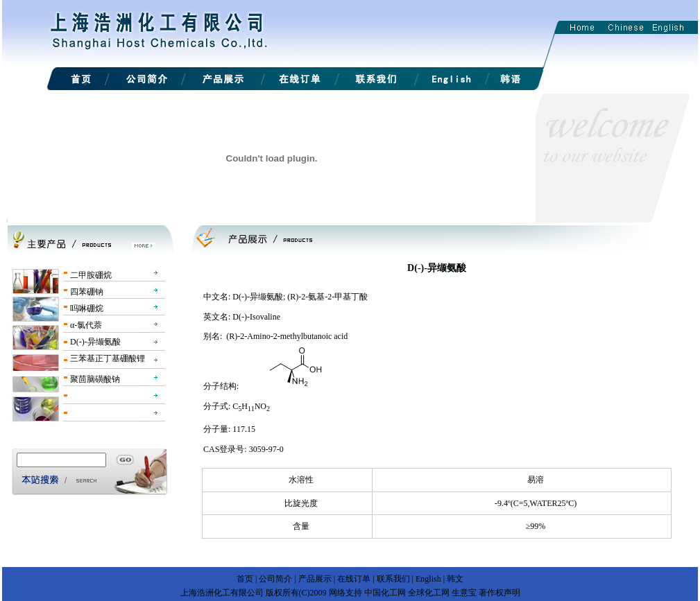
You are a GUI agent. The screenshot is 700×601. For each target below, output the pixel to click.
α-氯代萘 (86, 325)
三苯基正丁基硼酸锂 (108, 358)
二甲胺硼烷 (91, 275)
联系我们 (393, 579)
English (428, 579)
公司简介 (275, 579)
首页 (245, 579)
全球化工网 (429, 593)
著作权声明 (500, 593)
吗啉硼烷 (87, 308)
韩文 (455, 579)
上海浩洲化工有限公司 (222, 593)
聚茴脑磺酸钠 (95, 379)
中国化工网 (385, 593)
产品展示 (315, 579)
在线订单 (354, 579)
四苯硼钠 (87, 292)
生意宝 (464, 593)
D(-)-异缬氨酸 (95, 342)
